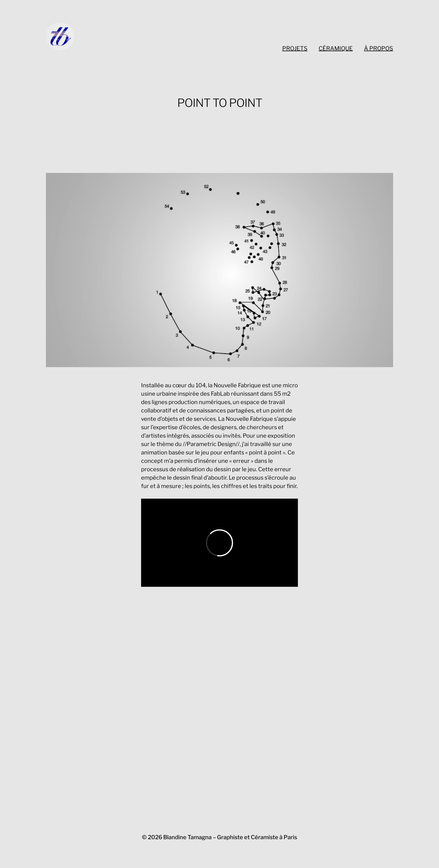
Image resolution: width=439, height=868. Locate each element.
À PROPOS (379, 48)
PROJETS (295, 48)
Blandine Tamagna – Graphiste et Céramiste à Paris (230, 837)
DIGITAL (214, 122)
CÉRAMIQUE (336, 48)
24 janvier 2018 (159, 607)
